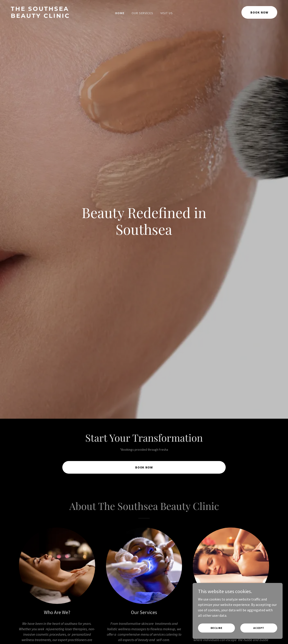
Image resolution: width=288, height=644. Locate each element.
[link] (46, 16)
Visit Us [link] (167, 13)
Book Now (259, 12)
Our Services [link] (143, 13)
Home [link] (120, 13)
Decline (217, 628)
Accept (259, 628)
